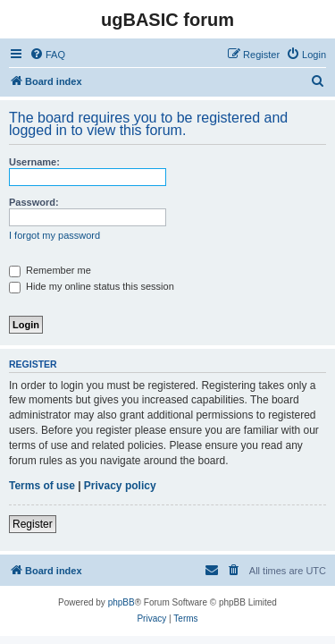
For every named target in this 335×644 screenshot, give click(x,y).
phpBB (121, 602)
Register (33, 524)
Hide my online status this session (92, 286)
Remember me (50, 270)
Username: (34, 162)
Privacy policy (120, 486)
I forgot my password (54, 235)
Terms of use (42, 486)
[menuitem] (47, 55)
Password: (34, 202)
